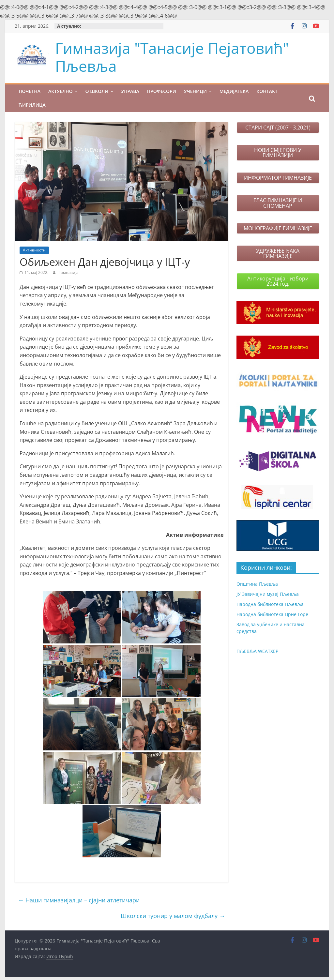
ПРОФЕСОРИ (162, 91)
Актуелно (61, 91)
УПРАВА (130, 91)
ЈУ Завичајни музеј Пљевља (268, 594)
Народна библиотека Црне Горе (272, 614)
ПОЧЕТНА (30, 91)
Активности (34, 250)
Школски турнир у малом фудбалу (173, 916)
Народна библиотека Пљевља (270, 604)
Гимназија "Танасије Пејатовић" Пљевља (172, 57)
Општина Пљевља (257, 584)
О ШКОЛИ (97, 91)
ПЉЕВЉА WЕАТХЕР (257, 651)
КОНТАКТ (267, 91)
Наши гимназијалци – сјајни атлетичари (79, 900)
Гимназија (68, 272)
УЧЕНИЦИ (195, 91)
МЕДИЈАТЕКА (234, 91)
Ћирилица (32, 105)
